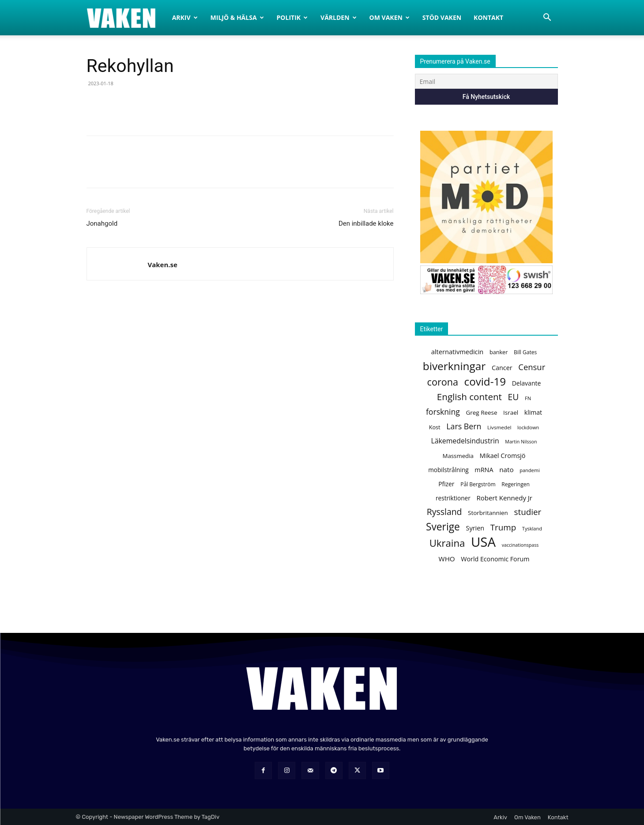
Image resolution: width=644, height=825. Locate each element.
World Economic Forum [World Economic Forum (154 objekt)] (495, 559)
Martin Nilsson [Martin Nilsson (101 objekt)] (521, 442)
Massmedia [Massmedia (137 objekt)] (458, 456)
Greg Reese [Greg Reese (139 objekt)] (482, 412)
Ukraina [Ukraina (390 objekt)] (447, 543)
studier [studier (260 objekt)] (527, 512)
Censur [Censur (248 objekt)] (532, 367)
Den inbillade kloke (366, 223)
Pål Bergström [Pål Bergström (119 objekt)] (478, 484)
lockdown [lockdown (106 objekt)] (528, 427)
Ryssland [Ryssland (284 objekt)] (444, 512)
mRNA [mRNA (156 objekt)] (484, 470)
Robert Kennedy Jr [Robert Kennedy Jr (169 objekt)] (504, 498)
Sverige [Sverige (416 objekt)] (443, 527)
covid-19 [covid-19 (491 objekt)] (485, 381)
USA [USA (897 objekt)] (483, 542)
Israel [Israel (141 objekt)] (511, 412)
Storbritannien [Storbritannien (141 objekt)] (488, 513)
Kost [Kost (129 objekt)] (435, 427)
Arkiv (185, 17)
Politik (292, 17)
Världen (339, 17)
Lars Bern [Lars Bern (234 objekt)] (464, 426)
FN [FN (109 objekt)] (528, 398)
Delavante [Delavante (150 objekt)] (527, 383)
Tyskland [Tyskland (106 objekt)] (532, 528)
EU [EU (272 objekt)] (514, 397)
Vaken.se (163, 265)
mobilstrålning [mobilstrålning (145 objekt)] (448, 470)
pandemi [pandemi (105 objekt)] (530, 470)
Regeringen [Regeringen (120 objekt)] (516, 484)
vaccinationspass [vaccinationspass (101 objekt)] (520, 545)
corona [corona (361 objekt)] (443, 382)
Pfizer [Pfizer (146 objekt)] (446, 484)
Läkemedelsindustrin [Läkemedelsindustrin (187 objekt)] (465, 441)
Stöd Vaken (442, 17)
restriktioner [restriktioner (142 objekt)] (453, 498)
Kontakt (488, 17)
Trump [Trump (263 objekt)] (503, 528)
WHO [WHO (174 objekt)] (447, 559)
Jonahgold (102, 223)
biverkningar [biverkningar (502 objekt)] (454, 366)
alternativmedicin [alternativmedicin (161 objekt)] (458, 352)
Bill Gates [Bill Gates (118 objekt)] (525, 352)
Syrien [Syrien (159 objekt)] (475, 528)
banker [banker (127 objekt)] (499, 352)
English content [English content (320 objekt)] (469, 397)
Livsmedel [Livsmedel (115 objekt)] (499, 427)
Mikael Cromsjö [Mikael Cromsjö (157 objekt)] (503, 456)
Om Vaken (390, 17)
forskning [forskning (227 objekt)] (443, 412)
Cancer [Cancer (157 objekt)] (502, 368)
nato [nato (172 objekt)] (506, 469)
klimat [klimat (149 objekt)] (533, 412)
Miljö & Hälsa (237, 17)
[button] (547, 18)
